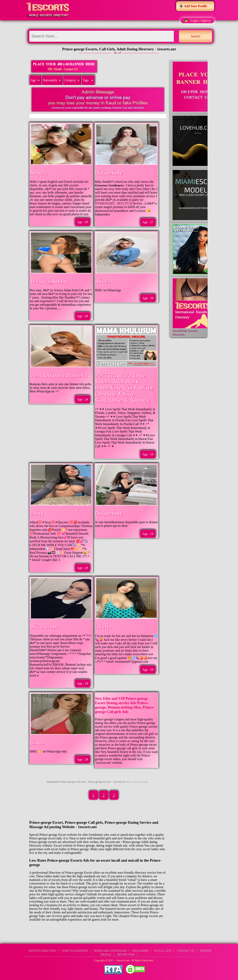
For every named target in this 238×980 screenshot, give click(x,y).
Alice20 (104, 281)
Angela (39, 173)
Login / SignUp (201, 21)
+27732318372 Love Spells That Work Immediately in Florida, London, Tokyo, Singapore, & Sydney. (124, 388)
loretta (103, 627)
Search (196, 36)
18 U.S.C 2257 (163, 951)
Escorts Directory (42, 951)
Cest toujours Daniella (58, 375)
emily (37, 513)
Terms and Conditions (110, 951)
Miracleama (44, 627)
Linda (37, 743)
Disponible (109, 173)
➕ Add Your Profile (193, 6)
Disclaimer (140, 951)
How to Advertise (75, 951)
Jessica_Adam (49, 281)
